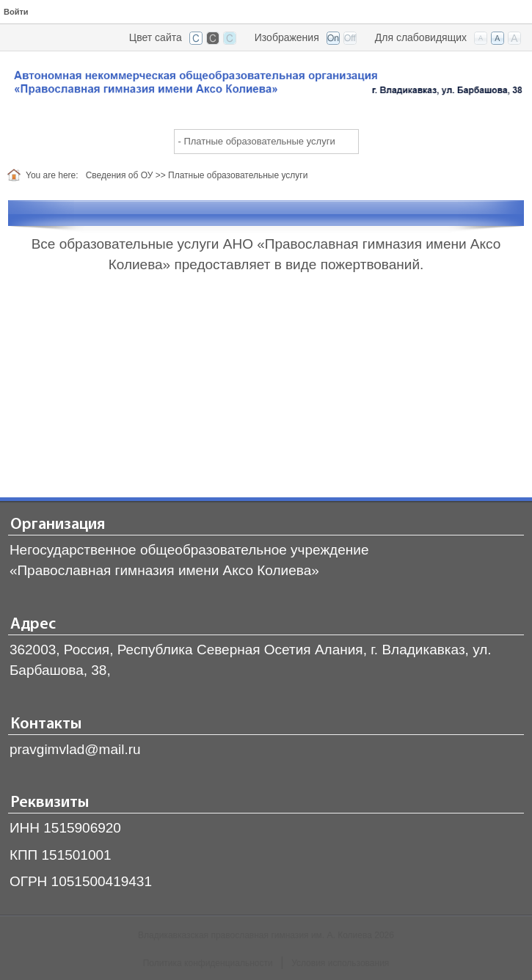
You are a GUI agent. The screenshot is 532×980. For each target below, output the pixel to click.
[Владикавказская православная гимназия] (266, 85)
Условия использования (340, 963)
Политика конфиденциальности (208, 963)
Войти (16, 12)
